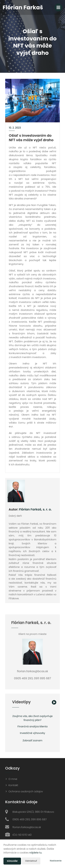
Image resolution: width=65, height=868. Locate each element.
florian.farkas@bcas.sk (27, 827)
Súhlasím (12, 861)
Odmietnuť (31, 861)
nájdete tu (36, 853)
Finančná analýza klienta (33, 726)
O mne (13, 779)
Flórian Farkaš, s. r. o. (35, 509)
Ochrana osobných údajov (26, 791)
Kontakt (13, 785)
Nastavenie (56, 861)
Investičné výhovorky (32, 733)
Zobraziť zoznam (33, 740)
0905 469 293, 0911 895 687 (30, 819)
